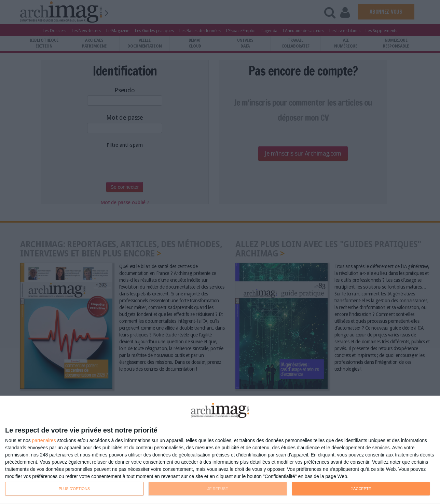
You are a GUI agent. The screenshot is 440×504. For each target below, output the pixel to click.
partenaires (44, 440)
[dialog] (220, 450)
